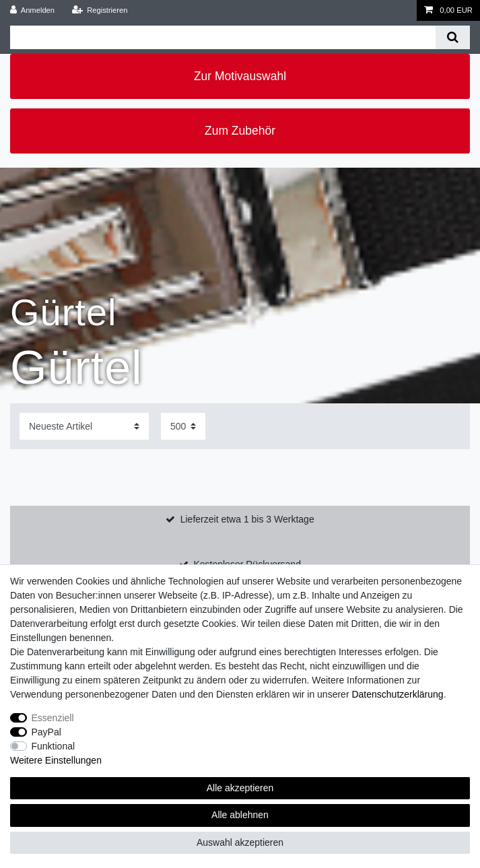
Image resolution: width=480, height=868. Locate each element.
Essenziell (53, 718)
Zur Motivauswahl (240, 76)
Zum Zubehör (240, 131)
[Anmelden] (33, 10)
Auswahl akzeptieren (240, 842)
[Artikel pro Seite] (183, 426)
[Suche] (453, 37)
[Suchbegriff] (223, 37)
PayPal (46, 732)
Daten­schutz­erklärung (397, 694)
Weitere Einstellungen (56, 760)
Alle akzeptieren (240, 788)
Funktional (54, 746)
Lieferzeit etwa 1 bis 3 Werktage (247, 519)
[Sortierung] (84, 426)
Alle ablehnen (240, 815)
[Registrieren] (99, 10)
